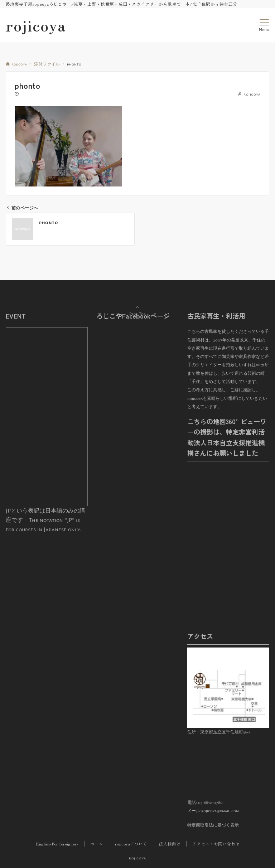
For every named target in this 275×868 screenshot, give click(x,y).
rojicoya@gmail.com (220, 811)
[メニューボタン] (264, 25)
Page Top (137, 306)
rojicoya (36, 25)
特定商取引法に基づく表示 (213, 825)
